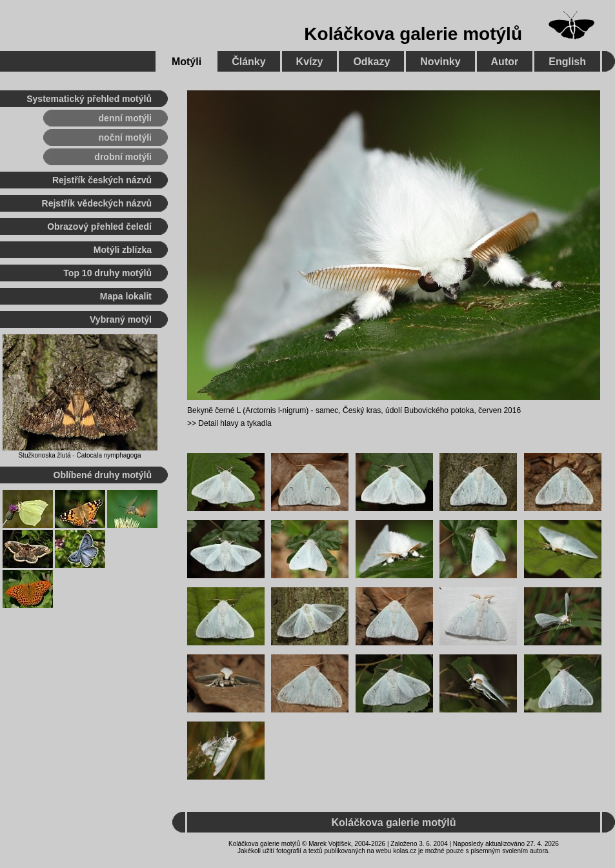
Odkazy (371, 62)
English (567, 62)
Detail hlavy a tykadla (235, 423)
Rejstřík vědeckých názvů (97, 203)
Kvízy (310, 62)
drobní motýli (123, 157)
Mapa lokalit (126, 296)
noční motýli (125, 137)
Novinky (440, 62)
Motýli (187, 62)
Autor (505, 62)
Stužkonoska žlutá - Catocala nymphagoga (79, 455)
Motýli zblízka (123, 250)
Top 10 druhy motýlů (107, 273)
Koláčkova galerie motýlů (413, 34)
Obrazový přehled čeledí (99, 227)
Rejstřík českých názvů (102, 180)
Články (248, 62)
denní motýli (125, 118)
